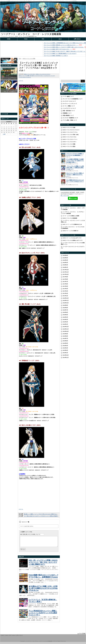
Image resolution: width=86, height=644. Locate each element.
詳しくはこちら (65, 196)
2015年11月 (66, 329)
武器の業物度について (68, 115)
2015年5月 (65, 343)
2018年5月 (65, 258)
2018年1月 (65, 267)
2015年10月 (66, 331)
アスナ (39, 76)
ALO (31, 76)
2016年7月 (65, 310)
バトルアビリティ (47, 76)
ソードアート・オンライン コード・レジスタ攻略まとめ (73, 221)
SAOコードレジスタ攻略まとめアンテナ (73, 240)
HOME (9, 39)
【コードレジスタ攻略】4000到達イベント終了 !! (56, 56)
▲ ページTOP (81, 635)
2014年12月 (66, 355)
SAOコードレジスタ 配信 (69, 146)
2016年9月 (65, 305)
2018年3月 (65, 263)
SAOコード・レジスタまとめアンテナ (72, 238)
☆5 (35, 76)
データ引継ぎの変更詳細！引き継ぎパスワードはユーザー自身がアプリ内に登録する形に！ (75, 161)
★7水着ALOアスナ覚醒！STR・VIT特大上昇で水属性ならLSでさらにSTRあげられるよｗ (43, 590)
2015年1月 (65, 353)
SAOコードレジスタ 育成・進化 (71, 135)
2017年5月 (65, 286)
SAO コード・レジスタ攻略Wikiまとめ (72, 224)
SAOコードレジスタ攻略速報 (70, 218)
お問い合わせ (77, 39)
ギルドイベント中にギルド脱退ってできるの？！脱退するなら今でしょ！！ (75, 175)
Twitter (26, 39)
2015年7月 (65, 338)
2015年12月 (66, 327)
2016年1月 (65, 324)
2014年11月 (66, 357)
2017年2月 (65, 293)
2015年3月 (65, 348)
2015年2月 (65, 350)
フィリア (53, 76)
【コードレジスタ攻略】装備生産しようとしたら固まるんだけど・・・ (61, 45)
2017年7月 (65, 282)
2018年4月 (65, 260)
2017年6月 (65, 284)
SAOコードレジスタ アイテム (70, 132)
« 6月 (4, 134)
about (60, 39)
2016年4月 (65, 317)
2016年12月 (66, 298)
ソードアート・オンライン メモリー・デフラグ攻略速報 (73, 209)
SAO (33, 76)
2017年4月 (65, 289)
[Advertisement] (39, 494)
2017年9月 (65, 277)
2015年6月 (65, 341)
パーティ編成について (68, 96)
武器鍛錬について (67, 113)
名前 (21, 534)
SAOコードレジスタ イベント (70, 139)
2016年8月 (65, 308)
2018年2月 (65, 265)
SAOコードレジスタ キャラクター (43, 74)
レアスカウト (28, 77)
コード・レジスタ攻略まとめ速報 (71, 216)
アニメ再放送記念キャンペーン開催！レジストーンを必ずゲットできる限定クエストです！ (43, 615)
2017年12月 (66, 270)
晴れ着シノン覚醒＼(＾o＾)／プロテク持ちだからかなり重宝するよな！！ (42, 514)
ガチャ (42, 76)
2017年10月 (66, 274)
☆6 (36, 76)
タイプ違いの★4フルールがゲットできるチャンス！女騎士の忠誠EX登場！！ (43, 516)
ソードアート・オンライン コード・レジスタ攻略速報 (31, 34)
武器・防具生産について (69, 111)
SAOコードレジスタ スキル (70, 137)
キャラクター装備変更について (70, 118)
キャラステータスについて (69, 101)
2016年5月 (65, 315)
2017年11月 (66, 272)
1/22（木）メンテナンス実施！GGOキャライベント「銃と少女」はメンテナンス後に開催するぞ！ (43, 564)
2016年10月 (66, 303)
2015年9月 (65, 334)
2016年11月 (66, 300)
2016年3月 (65, 320)
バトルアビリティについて (69, 108)
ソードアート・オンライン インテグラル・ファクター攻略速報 (73, 213)
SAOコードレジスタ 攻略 (69, 127)
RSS (43, 39)
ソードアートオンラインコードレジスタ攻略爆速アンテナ (73, 243)
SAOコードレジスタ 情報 (24, 76)
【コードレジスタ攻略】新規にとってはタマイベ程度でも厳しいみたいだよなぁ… (64, 47)
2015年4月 (65, 346)
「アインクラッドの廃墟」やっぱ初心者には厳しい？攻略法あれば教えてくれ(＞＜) (75, 168)
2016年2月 (65, 322)
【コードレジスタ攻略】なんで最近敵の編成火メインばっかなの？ (60, 53)
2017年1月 (65, 296)
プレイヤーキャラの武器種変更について (73, 99)
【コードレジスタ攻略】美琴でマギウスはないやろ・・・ (58, 49)
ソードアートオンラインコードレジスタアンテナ (73, 247)
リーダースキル (22, 77)
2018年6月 (65, 255)
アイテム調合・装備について (70, 120)
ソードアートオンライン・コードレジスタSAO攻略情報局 (73, 228)
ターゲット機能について (69, 106)
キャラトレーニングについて (70, 104)
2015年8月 (65, 336)
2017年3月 (65, 291)
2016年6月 (65, 312)
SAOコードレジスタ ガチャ (30, 74)
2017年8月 (65, 279)
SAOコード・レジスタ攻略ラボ (70, 231)
